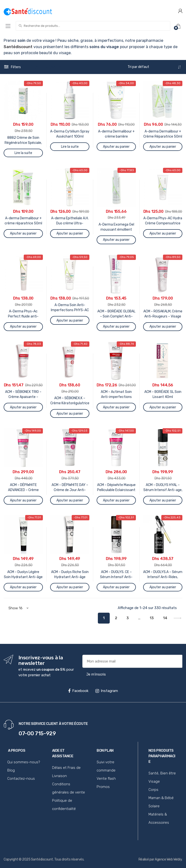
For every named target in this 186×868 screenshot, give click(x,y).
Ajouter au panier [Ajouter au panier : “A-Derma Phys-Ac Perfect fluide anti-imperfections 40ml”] (23, 327)
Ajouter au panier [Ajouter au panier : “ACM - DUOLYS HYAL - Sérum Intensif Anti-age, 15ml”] (163, 500)
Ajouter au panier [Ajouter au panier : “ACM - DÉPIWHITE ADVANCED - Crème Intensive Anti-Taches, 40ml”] (23, 500)
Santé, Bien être (162, 773)
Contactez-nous (21, 779)
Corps (153, 790)
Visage (154, 781)
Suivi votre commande (106, 766)
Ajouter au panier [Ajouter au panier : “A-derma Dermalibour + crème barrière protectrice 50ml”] (116, 147)
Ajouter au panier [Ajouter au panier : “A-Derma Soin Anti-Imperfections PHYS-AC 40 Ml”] (70, 320)
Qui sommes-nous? (24, 762)
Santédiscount (42, 859)
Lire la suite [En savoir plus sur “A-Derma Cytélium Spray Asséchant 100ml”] (70, 147)
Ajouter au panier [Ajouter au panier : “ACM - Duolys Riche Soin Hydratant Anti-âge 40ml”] (70, 587)
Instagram (107, 691)
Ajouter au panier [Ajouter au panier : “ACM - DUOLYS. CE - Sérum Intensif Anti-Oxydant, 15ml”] (116, 587)
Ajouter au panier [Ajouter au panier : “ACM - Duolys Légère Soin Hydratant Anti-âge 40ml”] (23, 587)
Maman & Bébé (161, 798)
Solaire (154, 806)
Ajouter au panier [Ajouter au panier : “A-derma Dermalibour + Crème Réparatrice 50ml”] (163, 147)
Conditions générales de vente (69, 788)
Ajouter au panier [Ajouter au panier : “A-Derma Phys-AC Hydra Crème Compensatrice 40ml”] (163, 233)
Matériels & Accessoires (159, 818)
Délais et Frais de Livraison (66, 772)
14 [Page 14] (165, 618)
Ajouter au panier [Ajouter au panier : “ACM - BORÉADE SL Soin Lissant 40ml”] (163, 407)
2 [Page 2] (116, 618)
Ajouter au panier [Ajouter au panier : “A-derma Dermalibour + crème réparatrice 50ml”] (23, 233)
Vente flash (106, 779)
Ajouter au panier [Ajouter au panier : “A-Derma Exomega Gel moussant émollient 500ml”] (116, 240)
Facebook (78, 691)
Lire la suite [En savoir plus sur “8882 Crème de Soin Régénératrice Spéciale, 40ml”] (23, 153)
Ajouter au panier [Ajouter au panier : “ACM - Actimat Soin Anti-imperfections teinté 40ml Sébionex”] (116, 407)
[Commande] (154, 67)
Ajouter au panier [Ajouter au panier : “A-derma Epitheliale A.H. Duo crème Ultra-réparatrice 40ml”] (70, 233)
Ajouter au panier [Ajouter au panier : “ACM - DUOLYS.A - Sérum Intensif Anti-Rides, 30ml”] (163, 587)
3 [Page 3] (128, 618)
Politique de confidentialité (64, 805)
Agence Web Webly (168, 859)
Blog (11, 770)
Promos (103, 787)
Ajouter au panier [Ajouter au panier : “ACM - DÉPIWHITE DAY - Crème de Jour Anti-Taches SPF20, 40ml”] (70, 500)
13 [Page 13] (152, 618)
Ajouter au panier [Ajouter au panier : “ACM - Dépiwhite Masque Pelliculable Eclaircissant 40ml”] (116, 500)
